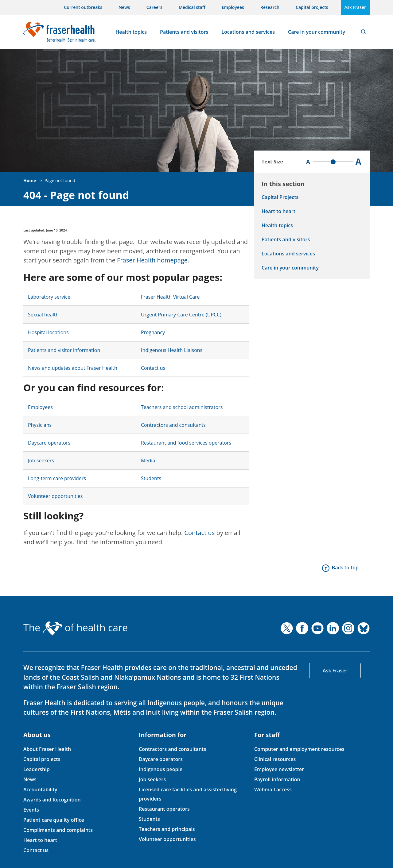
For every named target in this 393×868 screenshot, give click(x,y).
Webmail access (273, 790)
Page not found (60, 180)
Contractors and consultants (173, 425)
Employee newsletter (279, 769)
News (124, 7)
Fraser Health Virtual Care (170, 297)
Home (30, 180)
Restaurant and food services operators (186, 443)
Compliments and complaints (58, 830)
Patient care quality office (54, 820)
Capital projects (312, 7)
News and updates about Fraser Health (73, 368)
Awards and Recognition (52, 800)
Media (148, 461)
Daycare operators (49, 443)
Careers (154, 7)
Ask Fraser (355, 7)
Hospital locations (48, 332)
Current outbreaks (83, 7)
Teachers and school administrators (182, 407)
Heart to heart (278, 211)
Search (364, 32)
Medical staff (192, 7)
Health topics (131, 32)
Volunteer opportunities (55, 496)
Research (270, 7)
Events (31, 810)
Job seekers (41, 461)
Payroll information (277, 779)
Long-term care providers (57, 478)
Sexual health (43, 315)
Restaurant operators (164, 809)
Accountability (40, 790)
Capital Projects (280, 197)
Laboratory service (49, 297)
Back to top (345, 568)
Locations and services (248, 32)
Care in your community (317, 32)
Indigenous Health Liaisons (172, 350)
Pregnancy (153, 332)
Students (151, 478)
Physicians (40, 425)
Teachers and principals (167, 829)
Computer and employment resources (299, 749)
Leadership (37, 769)
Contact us (153, 368)
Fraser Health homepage (152, 260)
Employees (233, 7)
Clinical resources (275, 759)
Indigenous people (161, 769)
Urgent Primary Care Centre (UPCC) (181, 315)
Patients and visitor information (64, 350)
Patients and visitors (184, 32)
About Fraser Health (47, 749)
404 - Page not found (76, 195)
